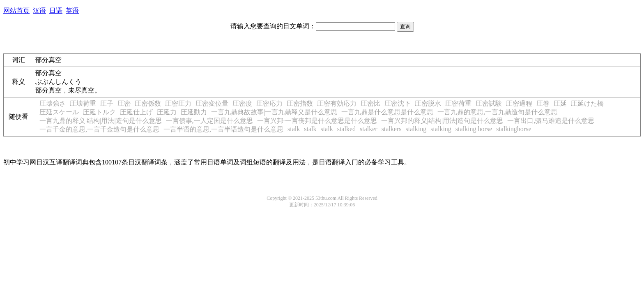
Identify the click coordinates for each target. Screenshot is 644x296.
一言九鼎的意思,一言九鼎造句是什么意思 (497, 112)
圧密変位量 (212, 103)
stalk (294, 129)
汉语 (39, 10)
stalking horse (474, 129)
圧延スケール (59, 112)
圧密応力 (269, 103)
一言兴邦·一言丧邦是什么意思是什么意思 (317, 121)
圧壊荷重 (83, 103)
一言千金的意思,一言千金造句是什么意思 (99, 129)
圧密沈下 (398, 103)
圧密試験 (489, 103)
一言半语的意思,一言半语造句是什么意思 (223, 129)
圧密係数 (148, 103)
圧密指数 (300, 103)
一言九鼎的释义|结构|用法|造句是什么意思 (101, 121)
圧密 (124, 103)
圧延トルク (99, 112)
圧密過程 (519, 103)
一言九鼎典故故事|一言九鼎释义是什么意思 (274, 112)
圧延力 (167, 112)
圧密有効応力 (337, 103)
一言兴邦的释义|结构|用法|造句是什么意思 (442, 121)
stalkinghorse (514, 129)
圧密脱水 (428, 103)
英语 (72, 10)
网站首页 (16, 10)
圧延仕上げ (136, 112)
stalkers (392, 129)
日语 (56, 10)
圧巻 (543, 103)
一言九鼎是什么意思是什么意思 (387, 112)
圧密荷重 (458, 103)
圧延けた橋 (587, 103)
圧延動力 (194, 112)
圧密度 (242, 103)
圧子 (107, 103)
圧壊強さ (53, 103)
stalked (346, 129)
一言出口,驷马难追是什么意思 (551, 121)
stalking (416, 129)
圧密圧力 (178, 103)
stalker (369, 129)
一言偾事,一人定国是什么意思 (209, 121)
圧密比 (370, 103)
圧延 (560, 103)
